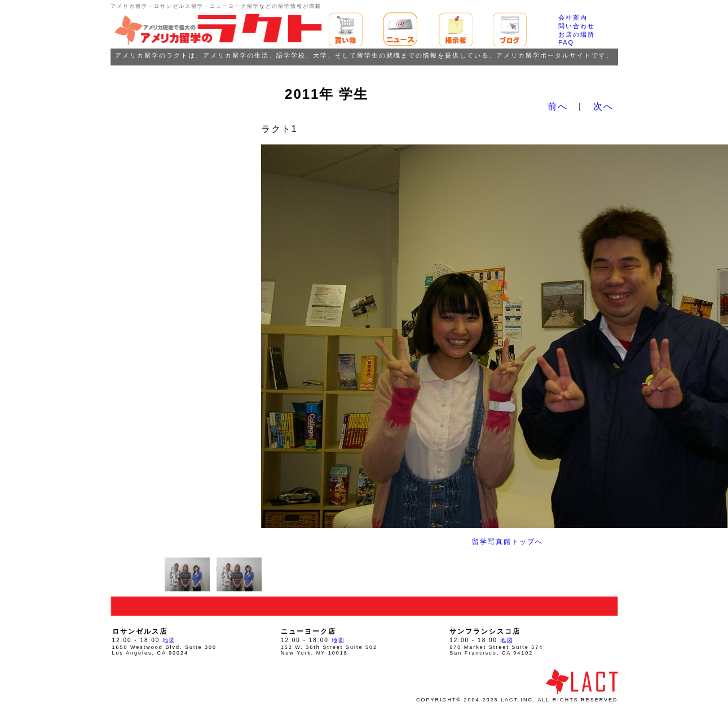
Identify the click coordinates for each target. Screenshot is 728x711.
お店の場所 (577, 34)
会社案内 (573, 17)
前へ (558, 106)
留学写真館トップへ (508, 542)
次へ (603, 106)
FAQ (566, 42)
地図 (169, 640)
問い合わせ (577, 26)
